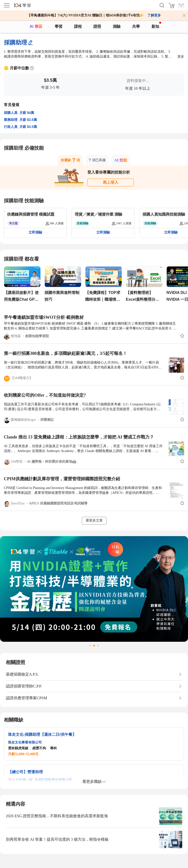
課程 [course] (78, 26)
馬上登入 (111, 182)
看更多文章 (94, 521)
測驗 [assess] (117, 26)
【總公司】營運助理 (25, 772)
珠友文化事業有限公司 (25, 742)
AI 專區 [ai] (36, 26)
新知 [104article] (156, 25)
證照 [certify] (97, 26)
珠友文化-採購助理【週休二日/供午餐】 (42, 734)
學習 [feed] (59, 26)
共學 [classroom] (136, 26)
